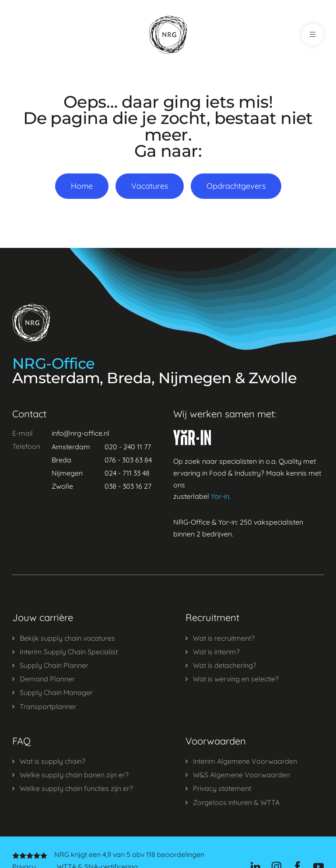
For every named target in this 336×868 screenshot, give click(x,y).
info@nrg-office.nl (80, 433)
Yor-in (220, 496)
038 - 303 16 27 (128, 486)
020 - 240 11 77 (128, 447)
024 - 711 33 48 (127, 473)
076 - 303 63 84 (128, 460)
